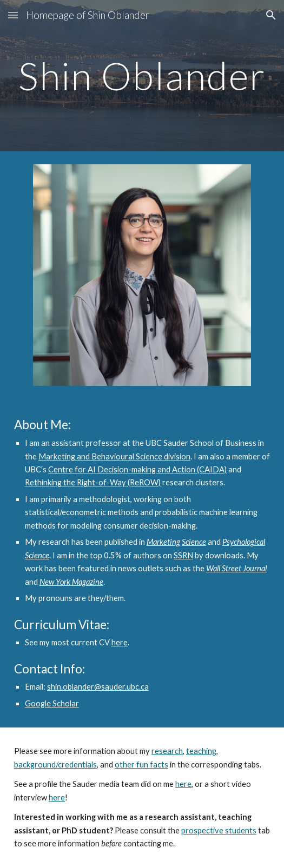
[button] (13, 15)
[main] (142, 76)
